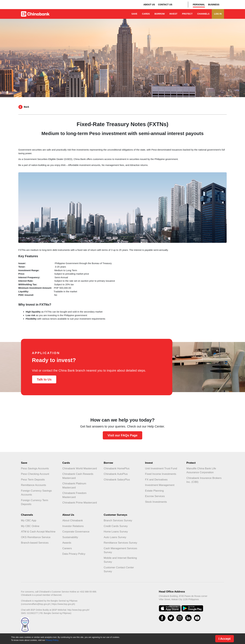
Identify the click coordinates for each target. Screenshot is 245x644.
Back (26, 107)
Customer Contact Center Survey (119, 570)
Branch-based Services (35, 543)
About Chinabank (73, 520)
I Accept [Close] (225, 639)
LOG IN (218, 14)
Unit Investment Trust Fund (161, 468)
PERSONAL (199, 5)
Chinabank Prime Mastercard (80, 503)
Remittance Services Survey (120, 543)
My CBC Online (30, 526)
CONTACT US (165, 5)
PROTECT (187, 14)
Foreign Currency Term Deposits (35, 502)
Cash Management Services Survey (120, 550)
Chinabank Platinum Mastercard (74, 486)
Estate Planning (154, 491)
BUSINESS (214, 5)
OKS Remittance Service (36, 537)
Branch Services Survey (118, 520)
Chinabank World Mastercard (80, 468)
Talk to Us (44, 379)
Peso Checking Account (35, 474)
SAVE (134, 14)
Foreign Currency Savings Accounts (36, 493)
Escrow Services (155, 496)
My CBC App (29, 520)
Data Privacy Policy (74, 554)
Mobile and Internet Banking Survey (120, 560)
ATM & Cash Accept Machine (38, 532)
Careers (67, 548)
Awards (67, 543)
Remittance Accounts (34, 485)
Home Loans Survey (116, 532)
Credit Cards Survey (116, 526)
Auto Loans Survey (115, 537)
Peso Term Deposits (33, 480)
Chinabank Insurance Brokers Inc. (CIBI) (204, 480)
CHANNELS (203, 14)
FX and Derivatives (156, 480)
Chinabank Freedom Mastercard (74, 495)
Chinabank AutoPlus (116, 474)
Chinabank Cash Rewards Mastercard (78, 476)
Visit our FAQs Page (123, 435)
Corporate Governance (76, 532)
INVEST (173, 14)
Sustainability (70, 537)
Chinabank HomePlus (117, 468)
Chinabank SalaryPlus (117, 480)
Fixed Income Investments (161, 474)
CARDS (146, 14)
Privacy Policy (52, 640)
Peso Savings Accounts (35, 468)
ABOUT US (149, 5)
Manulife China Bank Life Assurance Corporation (201, 471)
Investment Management (160, 485)
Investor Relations (73, 526)
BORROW (160, 14)
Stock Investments (156, 502)
